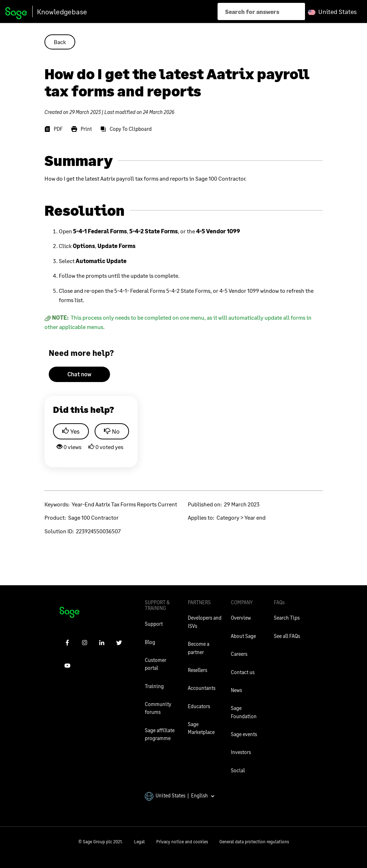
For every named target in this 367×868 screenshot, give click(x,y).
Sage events (244, 734)
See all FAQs (287, 636)
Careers (239, 654)
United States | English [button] (180, 795)
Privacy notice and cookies (182, 842)
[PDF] (54, 129)
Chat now (79, 374)
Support (154, 624)
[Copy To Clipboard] (126, 129)
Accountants (202, 688)
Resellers (197, 670)
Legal (139, 842)
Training (154, 686)
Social (238, 770)
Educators (199, 706)
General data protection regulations (254, 842)
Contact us (243, 672)
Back (60, 42)
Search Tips (287, 618)
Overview (241, 618)
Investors (241, 752)
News (236, 690)
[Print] (82, 129)
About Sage (243, 636)
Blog (150, 642)
